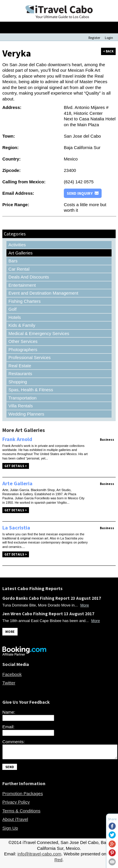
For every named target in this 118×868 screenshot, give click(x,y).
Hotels (15, 317)
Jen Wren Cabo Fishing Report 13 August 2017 (48, 614)
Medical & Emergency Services (39, 333)
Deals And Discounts (29, 277)
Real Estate (20, 366)
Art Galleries (21, 253)
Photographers (23, 350)
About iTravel (15, 822)
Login (109, 38)
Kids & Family (22, 325)
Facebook (12, 674)
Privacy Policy (16, 805)
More (85, 605)
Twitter (9, 683)
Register (94, 38)
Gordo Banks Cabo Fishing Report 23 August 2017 (52, 598)
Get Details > (16, 466)
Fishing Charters (25, 301)
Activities (17, 245)
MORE (10, 632)
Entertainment (22, 285)
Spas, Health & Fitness (31, 390)
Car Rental (19, 269)
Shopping (18, 382)
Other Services (23, 341)
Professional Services (30, 357)
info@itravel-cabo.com (39, 856)
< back (108, 51)
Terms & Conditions (21, 813)
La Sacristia (16, 528)
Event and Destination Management (43, 293)
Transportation (23, 398)
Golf (13, 309)
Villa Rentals (21, 406)
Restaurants (20, 374)
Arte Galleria (17, 483)
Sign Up (10, 831)
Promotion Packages (23, 796)
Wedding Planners (26, 414)
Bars (13, 261)
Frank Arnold (17, 439)
